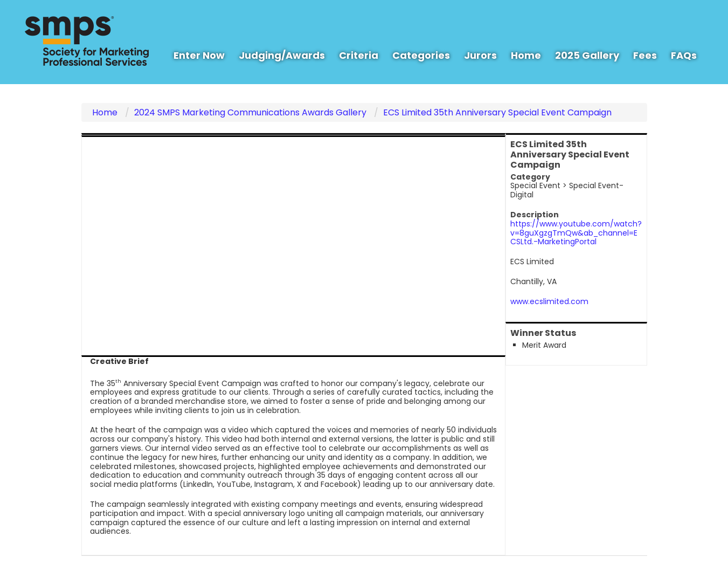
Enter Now (199, 55)
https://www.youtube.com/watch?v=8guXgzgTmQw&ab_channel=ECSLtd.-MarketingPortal (576, 233)
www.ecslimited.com (549, 301)
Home (526, 55)
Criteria (359, 55)
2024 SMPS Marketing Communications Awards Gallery (250, 112)
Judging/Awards (282, 55)
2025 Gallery (587, 55)
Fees (645, 55)
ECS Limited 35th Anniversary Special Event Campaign (497, 112)
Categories (421, 55)
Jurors (480, 55)
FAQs (684, 55)
